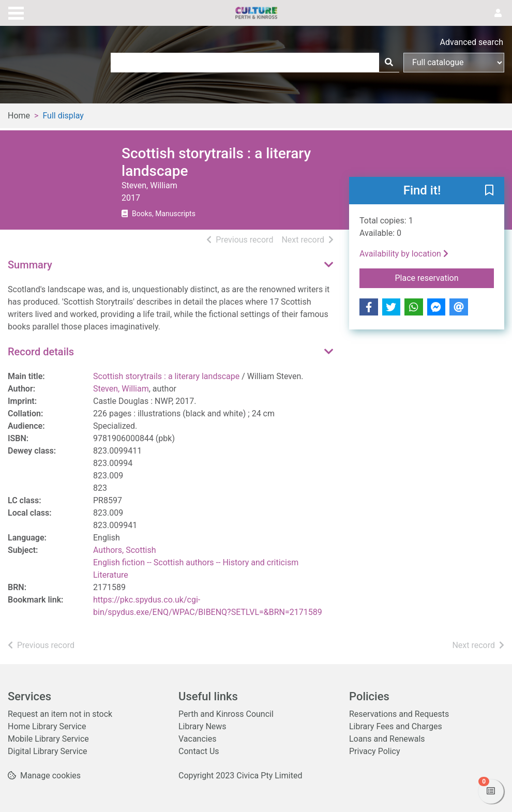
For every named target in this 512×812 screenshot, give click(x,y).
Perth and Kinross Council (226, 714)
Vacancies (197, 739)
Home (19, 116)
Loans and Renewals (387, 739)
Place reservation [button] (445, 277)
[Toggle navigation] (16, 12)
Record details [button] (41, 352)
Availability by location (404, 254)
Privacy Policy (375, 751)
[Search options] (454, 63)
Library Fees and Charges (396, 726)
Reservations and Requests (399, 714)
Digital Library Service (48, 751)
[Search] (389, 63)
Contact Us (199, 751)
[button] (489, 191)
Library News (202, 726)
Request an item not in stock (60, 714)
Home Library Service (47, 726)
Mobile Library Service (48, 739)
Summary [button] (30, 265)
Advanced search (472, 42)
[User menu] (498, 13)
